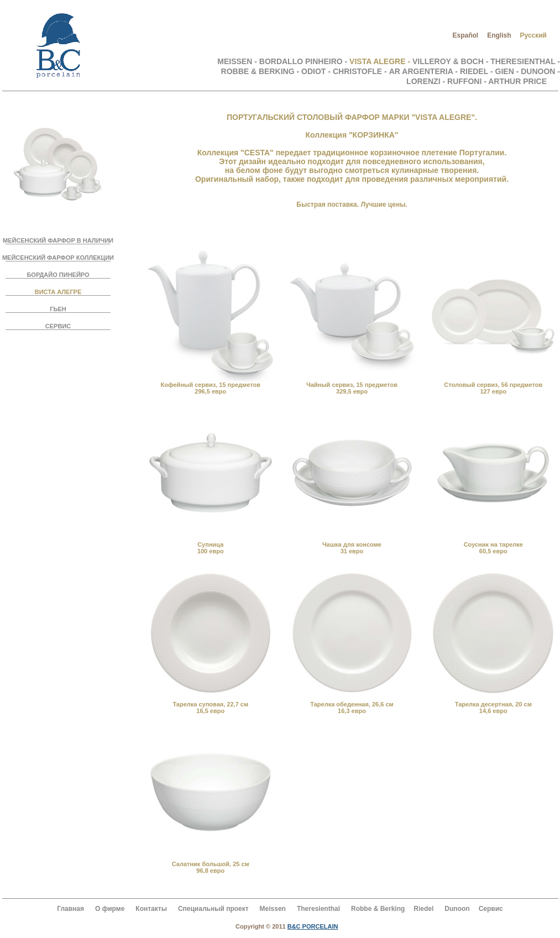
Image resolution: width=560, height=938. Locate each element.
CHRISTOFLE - (360, 71)
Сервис (491, 909)
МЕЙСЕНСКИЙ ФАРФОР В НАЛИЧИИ (58, 240)
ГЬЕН (58, 309)
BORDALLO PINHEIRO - (304, 61)
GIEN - (508, 71)
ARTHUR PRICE (517, 81)
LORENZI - (426, 81)
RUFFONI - (468, 81)
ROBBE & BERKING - (260, 71)
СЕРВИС (58, 326)
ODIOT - (316, 71)
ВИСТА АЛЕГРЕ (58, 292)
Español (465, 35)
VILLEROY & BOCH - (451, 61)
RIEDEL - (477, 71)
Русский (534, 35)
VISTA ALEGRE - (381, 61)
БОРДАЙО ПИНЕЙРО (58, 275)
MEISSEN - (238, 61)
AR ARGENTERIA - (423, 71)
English (499, 35)
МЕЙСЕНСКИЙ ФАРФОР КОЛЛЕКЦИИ (58, 258)
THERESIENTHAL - (525, 61)
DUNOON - (540, 71)
